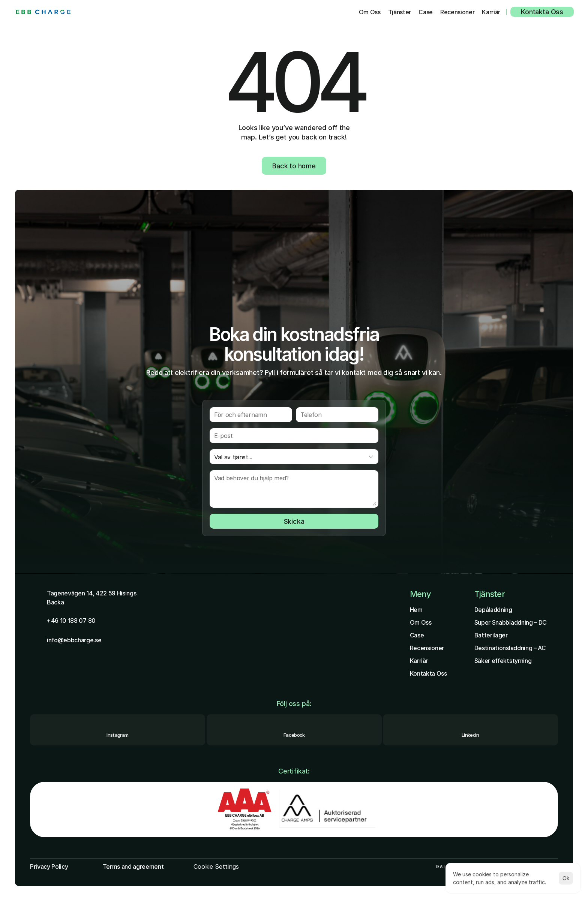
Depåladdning (493, 610)
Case (417, 635)
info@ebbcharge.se (74, 640)
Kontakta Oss (428, 673)
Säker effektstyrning (503, 661)
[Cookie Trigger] (216, 867)
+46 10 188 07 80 (71, 621)
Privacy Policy (49, 867)
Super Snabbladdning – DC (511, 622)
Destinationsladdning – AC (510, 648)
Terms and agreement (133, 867)
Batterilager (491, 635)
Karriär (419, 661)
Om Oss (421, 622)
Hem (416, 610)
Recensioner (427, 648)
